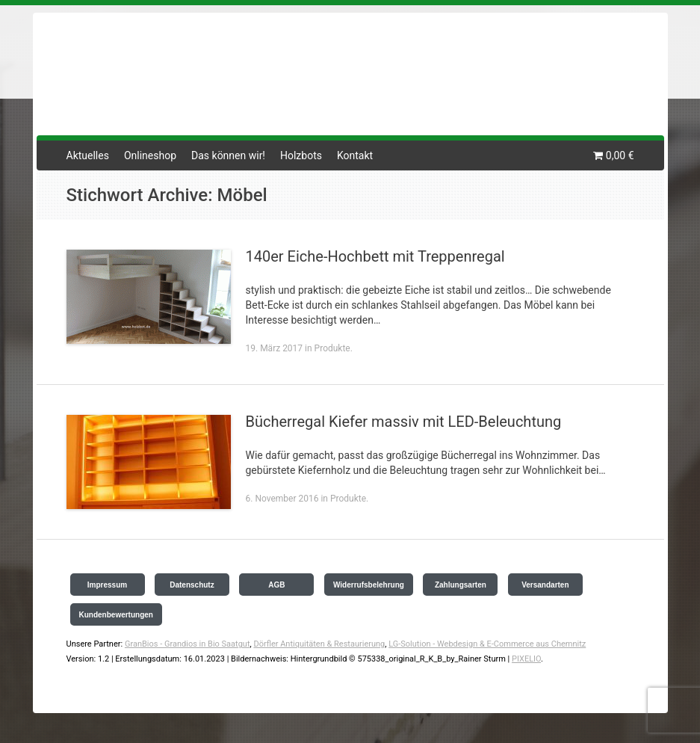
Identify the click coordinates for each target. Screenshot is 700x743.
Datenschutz (192, 585)
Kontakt (355, 155)
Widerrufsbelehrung (369, 585)
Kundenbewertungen (116, 615)
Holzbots (301, 155)
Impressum (107, 585)
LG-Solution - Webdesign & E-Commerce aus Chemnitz (487, 644)
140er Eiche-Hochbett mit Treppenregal (375, 256)
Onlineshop (150, 155)
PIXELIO (526, 659)
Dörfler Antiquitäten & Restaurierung (319, 644)
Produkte (332, 348)
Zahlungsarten (461, 585)
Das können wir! (228, 155)
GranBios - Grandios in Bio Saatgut (188, 644)
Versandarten (545, 585)
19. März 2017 (275, 348)
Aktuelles (88, 155)
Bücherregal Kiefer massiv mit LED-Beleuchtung (404, 422)
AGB (276, 585)
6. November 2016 (282, 499)
